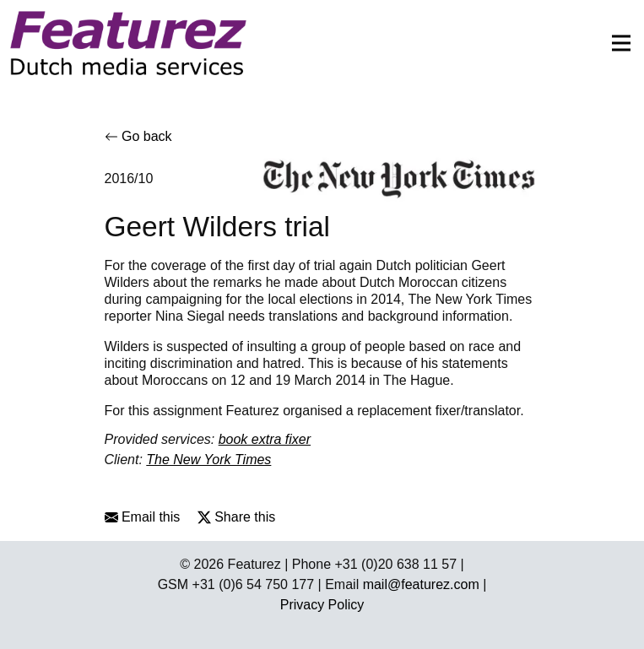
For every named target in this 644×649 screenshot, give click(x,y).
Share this (236, 517)
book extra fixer (265, 439)
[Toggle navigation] (616, 43)
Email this (143, 517)
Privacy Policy (322, 605)
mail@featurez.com (421, 584)
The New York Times (208, 460)
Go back (138, 136)
